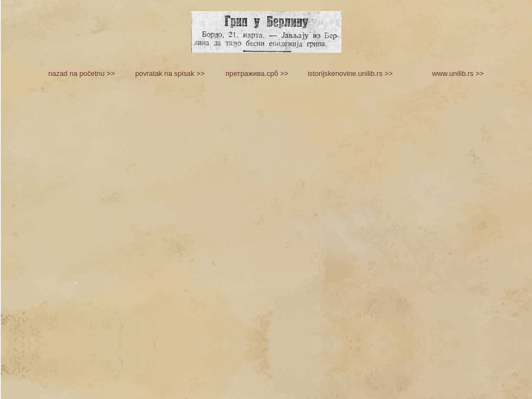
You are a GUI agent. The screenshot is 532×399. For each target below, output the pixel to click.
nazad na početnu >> (81, 73)
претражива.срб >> (257, 73)
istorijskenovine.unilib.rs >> (350, 73)
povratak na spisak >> (170, 73)
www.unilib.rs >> (458, 73)
